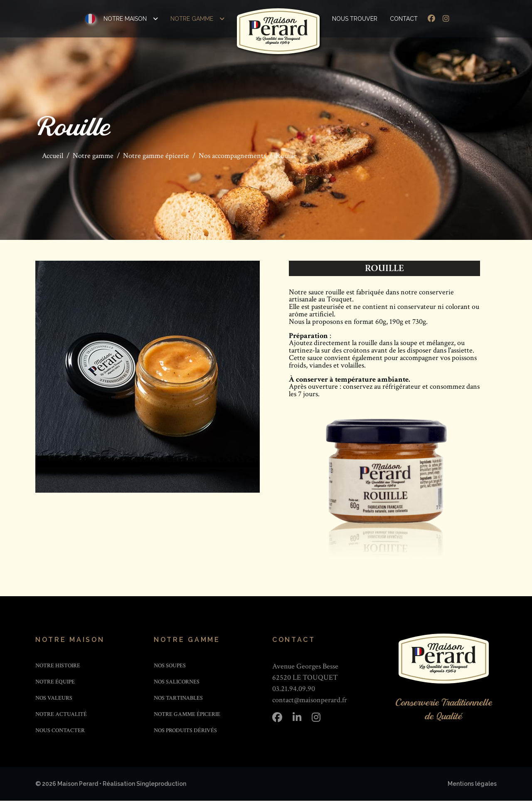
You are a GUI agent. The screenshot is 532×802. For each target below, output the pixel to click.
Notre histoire (58, 667)
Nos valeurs (54, 699)
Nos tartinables (178, 699)
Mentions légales (472, 785)
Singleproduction (161, 785)
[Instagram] (446, 19)
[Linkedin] (297, 719)
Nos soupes (170, 667)
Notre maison (125, 19)
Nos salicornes (177, 683)
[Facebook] (431, 19)
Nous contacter (60, 732)
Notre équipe (55, 683)
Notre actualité (61, 716)
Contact (404, 19)
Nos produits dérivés (185, 732)
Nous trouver (355, 19)
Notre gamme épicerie (187, 716)
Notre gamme (192, 19)
